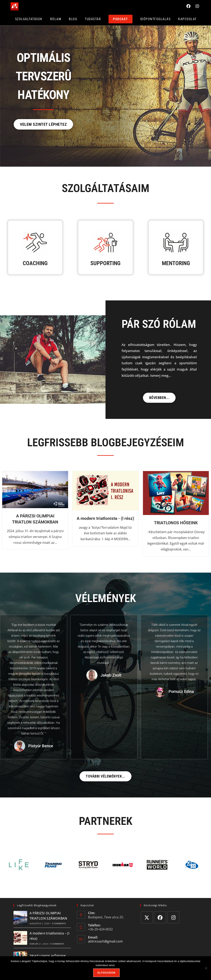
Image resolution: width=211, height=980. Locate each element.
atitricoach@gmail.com (105, 941)
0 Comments (59, 923)
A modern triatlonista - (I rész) (105, 518)
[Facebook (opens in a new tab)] (189, 6)
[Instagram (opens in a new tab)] (198, 6)
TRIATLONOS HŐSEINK (176, 523)
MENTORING (176, 263)
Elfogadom (107, 973)
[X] (147, 917)
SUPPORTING (105, 263)
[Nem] (206, 968)
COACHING (35, 263)
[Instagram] (173, 917)
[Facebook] (160, 917)
